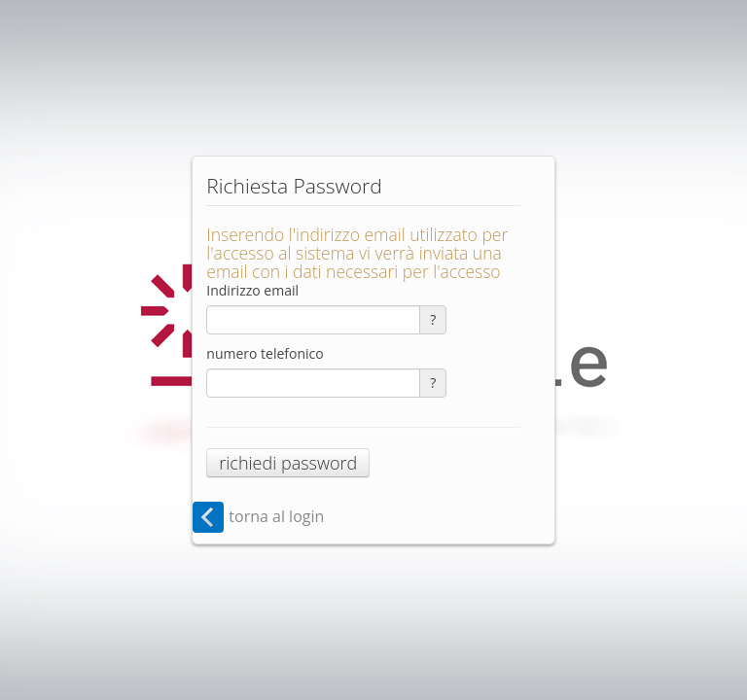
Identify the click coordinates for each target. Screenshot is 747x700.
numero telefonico (265, 353)
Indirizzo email (252, 290)
